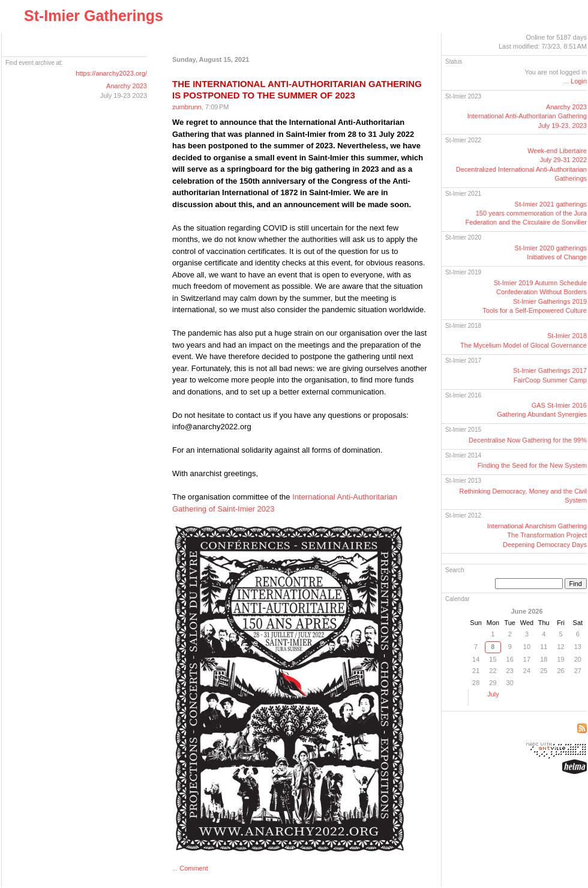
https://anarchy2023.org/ (111, 73)
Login (579, 81)
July (493, 694)
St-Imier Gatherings (94, 16)
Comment (194, 868)
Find (576, 584)
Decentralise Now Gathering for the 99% (528, 440)
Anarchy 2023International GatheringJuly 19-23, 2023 (527, 116)
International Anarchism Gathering (537, 526)
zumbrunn (187, 107)
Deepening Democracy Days (545, 545)
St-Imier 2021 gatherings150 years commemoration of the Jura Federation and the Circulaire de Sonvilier (526, 213)
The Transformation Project (547, 535)
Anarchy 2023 (127, 86)
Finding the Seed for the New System (532, 465)
